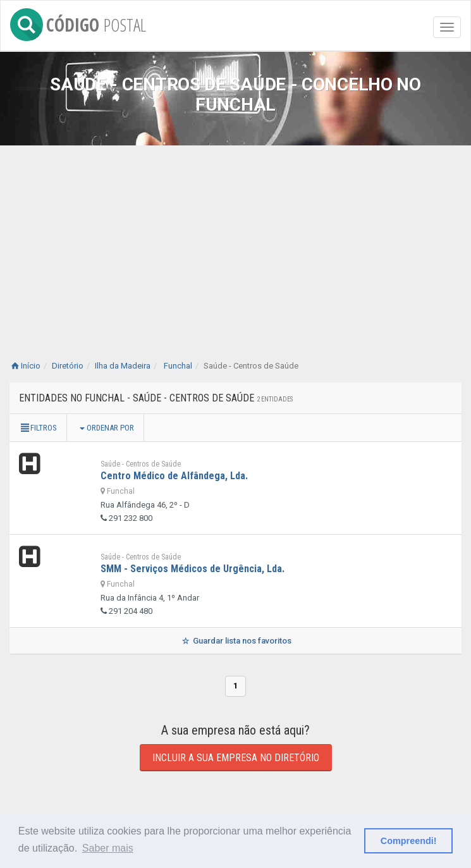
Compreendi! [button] (409, 841)
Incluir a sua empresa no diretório (236, 758)
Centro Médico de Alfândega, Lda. (174, 476)
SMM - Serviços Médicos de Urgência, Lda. (193, 569)
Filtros (38, 428)
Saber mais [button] (108, 848)
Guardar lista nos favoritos (235, 641)
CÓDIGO (78, 22)
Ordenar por (107, 428)
